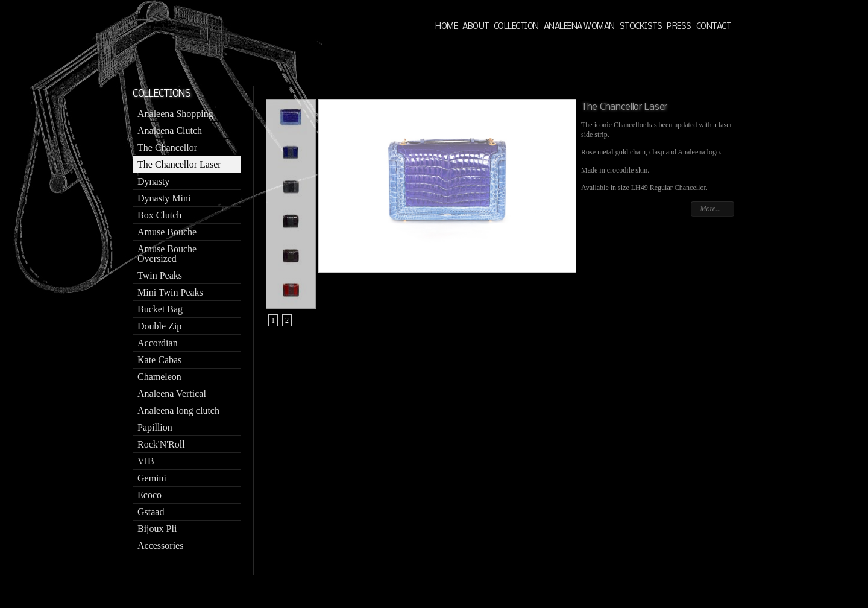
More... (710, 209)
